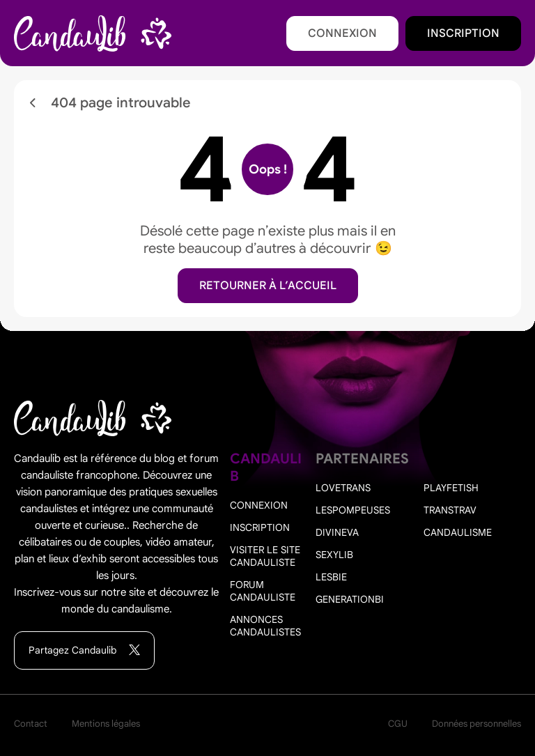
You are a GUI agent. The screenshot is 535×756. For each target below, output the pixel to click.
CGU (398, 724)
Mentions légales (106, 724)
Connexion (342, 33)
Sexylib (334, 555)
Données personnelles (476, 724)
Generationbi (350, 599)
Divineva (337, 532)
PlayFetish (451, 488)
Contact (31, 724)
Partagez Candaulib (84, 650)
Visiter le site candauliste (265, 556)
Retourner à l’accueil (268, 286)
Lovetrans (343, 488)
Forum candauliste (263, 591)
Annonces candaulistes (265, 626)
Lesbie (331, 577)
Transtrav (450, 510)
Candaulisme (458, 532)
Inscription (463, 33)
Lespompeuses (353, 510)
